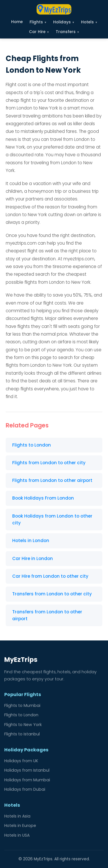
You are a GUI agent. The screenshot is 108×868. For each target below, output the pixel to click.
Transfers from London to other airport (47, 615)
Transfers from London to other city (52, 594)
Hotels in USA (17, 835)
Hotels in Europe (20, 826)
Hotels (89, 22)
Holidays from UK (21, 761)
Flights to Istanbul (22, 734)
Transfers (67, 32)
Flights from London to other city (49, 463)
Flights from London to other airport (52, 480)
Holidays (64, 22)
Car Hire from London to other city (50, 576)
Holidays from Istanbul (27, 770)
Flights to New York (23, 725)
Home (17, 22)
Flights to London (32, 445)
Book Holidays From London (43, 498)
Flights (38, 22)
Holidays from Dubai (25, 789)
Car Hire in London (33, 558)
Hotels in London (31, 541)
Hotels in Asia (17, 816)
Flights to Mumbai (22, 705)
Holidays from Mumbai (27, 780)
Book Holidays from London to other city (52, 519)
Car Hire (39, 32)
